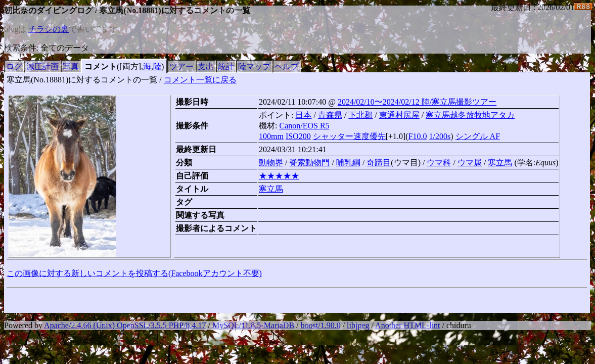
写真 (71, 66)
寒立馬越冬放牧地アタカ (470, 115)
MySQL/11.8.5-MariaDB (253, 325)
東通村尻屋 (399, 115)
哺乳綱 (348, 163)
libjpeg (358, 325)
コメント (101, 66)
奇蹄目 (379, 163)
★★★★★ (279, 176)
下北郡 (360, 115)
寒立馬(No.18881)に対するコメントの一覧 (82, 80)
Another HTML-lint (407, 325)
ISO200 (298, 136)
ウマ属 (470, 163)
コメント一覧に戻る (200, 80)
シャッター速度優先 (349, 136)
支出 (206, 66)
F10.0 (418, 136)
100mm (271, 136)
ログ (14, 66)
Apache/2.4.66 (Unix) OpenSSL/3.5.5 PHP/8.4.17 (125, 325)
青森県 (330, 115)
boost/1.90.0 (321, 325)
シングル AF (478, 136)
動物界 (271, 163)
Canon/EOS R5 (304, 126)
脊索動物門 (309, 163)
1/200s (440, 136)
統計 (226, 66)
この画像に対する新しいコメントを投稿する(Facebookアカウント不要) (134, 273)
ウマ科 (439, 163)
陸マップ (254, 66)
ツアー (181, 66)
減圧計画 (42, 66)
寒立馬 (500, 163)
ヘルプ (287, 66)
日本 (303, 115)
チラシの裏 (49, 29)
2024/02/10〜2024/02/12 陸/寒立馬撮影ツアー (417, 102)
